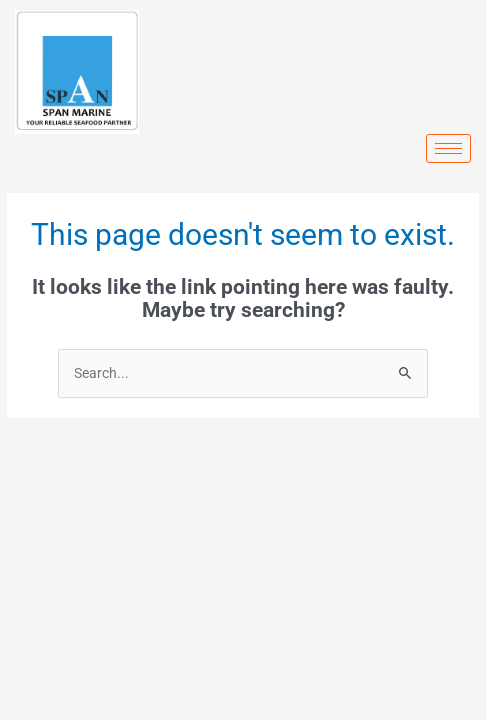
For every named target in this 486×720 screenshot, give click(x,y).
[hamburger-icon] (448, 148)
